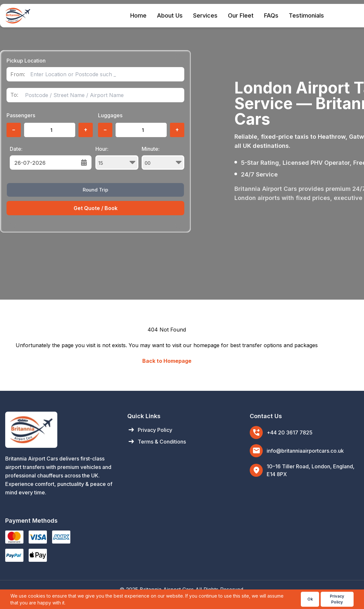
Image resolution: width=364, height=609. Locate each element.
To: (14, 95)
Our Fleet (241, 15)
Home (138, 15)
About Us (170, 15)
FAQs (271, 15)
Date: (16, 149)
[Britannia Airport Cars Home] (60, 430)
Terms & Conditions (157, 442)
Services (205, 15)
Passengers (21, 115)
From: (18, 74)
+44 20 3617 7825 (290, 432)
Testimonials (306, 15)
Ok (310, 599)
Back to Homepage (167, 361)
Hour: (117, 158)
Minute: (163, 158)
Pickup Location (26, 61)
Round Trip (95, 190)
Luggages (110, 115)
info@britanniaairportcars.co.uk (305, 451)
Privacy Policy (150, 430)
